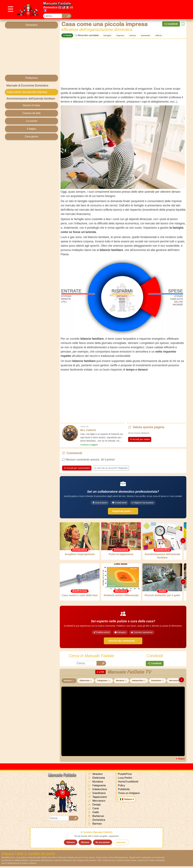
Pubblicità (124, 791)
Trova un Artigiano (129, 795)
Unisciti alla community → (123, 642)
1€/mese (71, 844)
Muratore (121, 682)
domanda (145, 35)
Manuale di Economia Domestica (27, 86)
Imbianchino (139, 682)
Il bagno (32, 129)
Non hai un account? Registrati (111, 468)
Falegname (104, 682)
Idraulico (69, 682)
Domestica (50, 7)
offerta (158, 35)
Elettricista (86, 682)
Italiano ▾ (127, 801)
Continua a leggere (89, 445)
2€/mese (85, 844)
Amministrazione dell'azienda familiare (31, 99)
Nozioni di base (32, 105)
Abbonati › (121, 844)
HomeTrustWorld (128, 783)
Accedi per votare (140, 439)
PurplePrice (125, 776)
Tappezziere (97, 799)
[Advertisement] (135, 10)
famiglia (107, 35)
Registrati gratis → (123, 511)
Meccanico (175, 682)
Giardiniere (157, 682)
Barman (95, 826)
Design (94, 806)
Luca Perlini (125, 780)
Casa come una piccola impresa (27, 92)
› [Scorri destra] (183, 541)
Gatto (93, 814)
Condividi (171, 24)
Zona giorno (32, 137)
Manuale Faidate (57, 3)
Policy (121, 787)
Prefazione (32, 78)
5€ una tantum (103, 844)
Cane (93, 810)
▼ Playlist (180, 761)
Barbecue (96, 818)
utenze (133, 35)
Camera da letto (31, 113)
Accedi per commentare (77, 468)
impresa (120, 35)
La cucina (32, 121)
